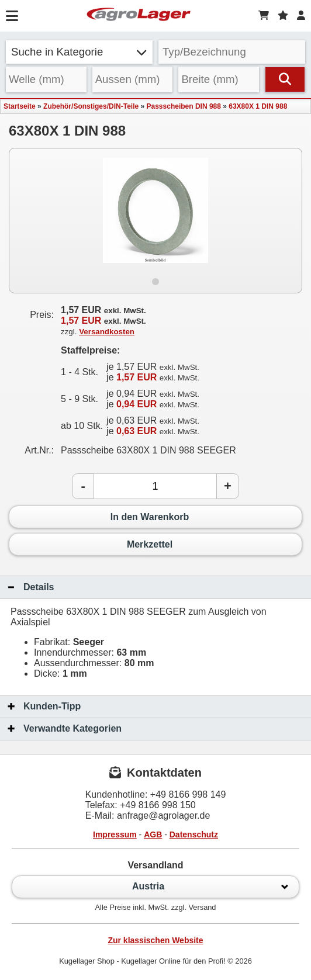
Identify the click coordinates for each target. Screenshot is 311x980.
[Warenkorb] (264, 16)
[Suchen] (285, 79)
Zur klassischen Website (155, 940)
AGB (153, 834)
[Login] (301, 16)
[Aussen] (133, 79)
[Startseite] (139, 16)
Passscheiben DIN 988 (184, 106)
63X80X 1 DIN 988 (258, 106)
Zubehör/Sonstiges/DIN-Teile (91, 106)
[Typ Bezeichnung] (232, 52)
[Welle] (46, 79)
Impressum (115, 834)
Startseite (20, 106)
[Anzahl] (155, 486)
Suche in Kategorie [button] (79, 52)
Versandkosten (107, 332)
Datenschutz (194, 834)
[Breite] (219, 79)
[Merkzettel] (283, 16)
